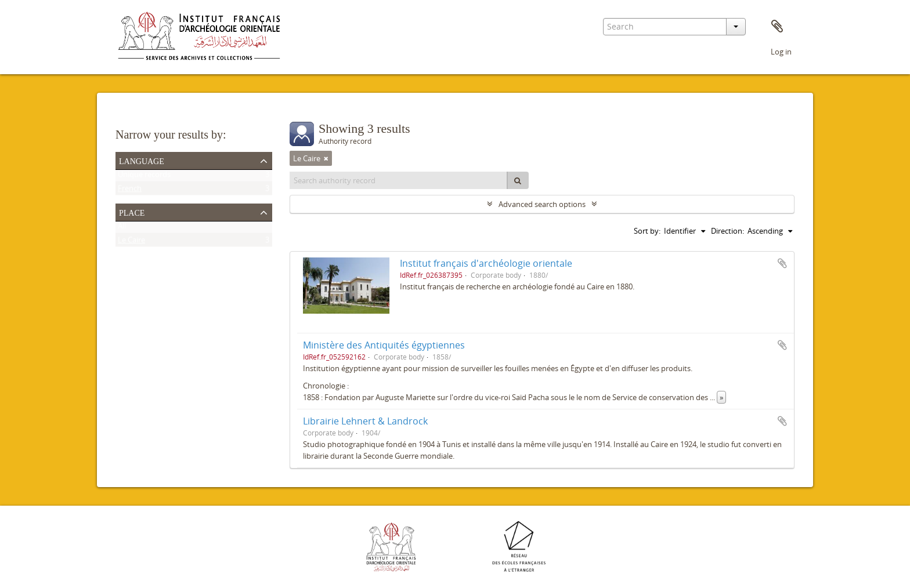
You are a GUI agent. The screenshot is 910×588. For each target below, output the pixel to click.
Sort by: (647, 231)
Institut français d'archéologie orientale (486, 263)
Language (142, 160)
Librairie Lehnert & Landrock (365, 421)
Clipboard (777, 27)
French (130, 191)
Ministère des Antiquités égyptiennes (384, 345)
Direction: (727, 231)
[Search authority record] (399, 180)
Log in (781, 52)
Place (132, 212)
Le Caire (131, 242)
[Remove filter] (326, 158)
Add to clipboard (782, 263)
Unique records (144, 177)
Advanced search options (542, 204)
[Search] (518, 180)
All (122, 228)
